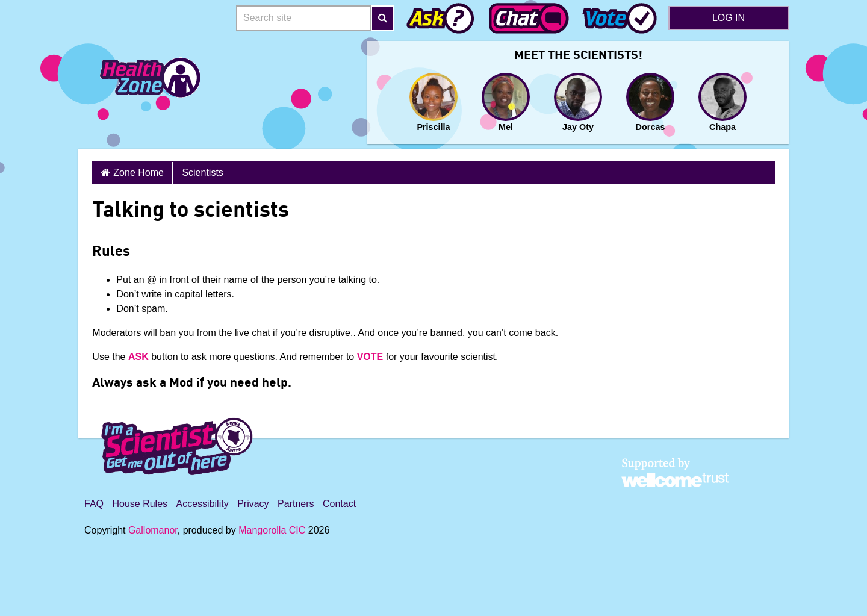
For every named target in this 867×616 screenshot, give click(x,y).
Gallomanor (153, 530)
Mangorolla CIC (272, 530)
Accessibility (203, 504)
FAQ (94, 504)
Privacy (253, 504)
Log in (729, 18)
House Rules (140, 504)
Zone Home (138, 173)
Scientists (202, 173)
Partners (296, 504)
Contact (339, 504)
